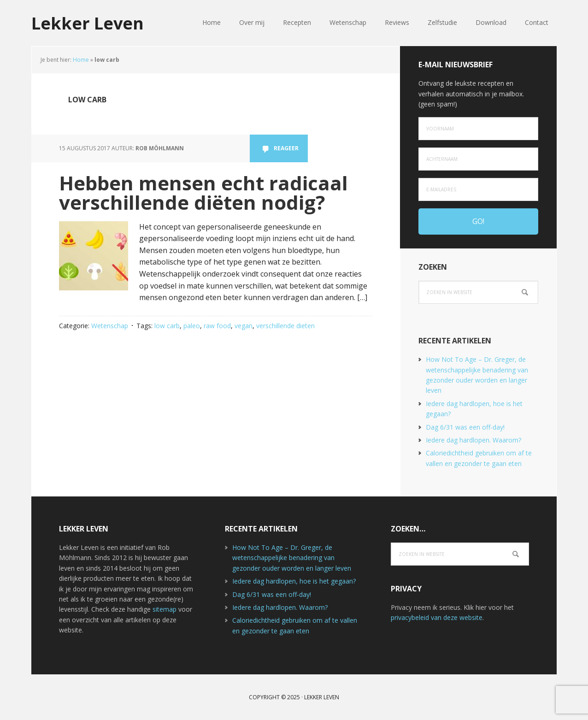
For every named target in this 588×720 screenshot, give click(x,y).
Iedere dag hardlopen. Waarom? (473, 440)
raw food (217, 326)
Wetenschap (110, 326)
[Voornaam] (478, 129)
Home (81, 60)
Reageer (286, 148)
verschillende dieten (285, 326)
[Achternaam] (478, 159)
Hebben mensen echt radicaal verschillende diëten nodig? (203, 192)
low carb (167, 326)
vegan (244, 326)
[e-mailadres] (478, 189)
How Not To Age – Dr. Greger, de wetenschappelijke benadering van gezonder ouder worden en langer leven (292, 558)
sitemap (165, 609)
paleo (192, 326)
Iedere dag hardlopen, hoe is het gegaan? (294, 581)
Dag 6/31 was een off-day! (465, 427)
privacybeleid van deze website (437, 617)
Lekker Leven (88, 23)
